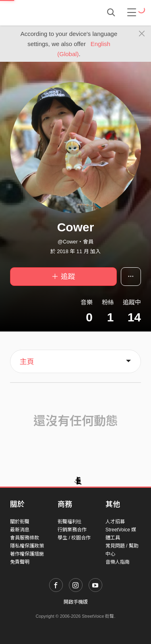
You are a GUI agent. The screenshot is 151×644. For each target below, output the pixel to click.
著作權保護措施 (27, 554)
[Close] (142, 34)
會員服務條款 (25, 538)
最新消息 (20, 530)
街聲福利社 (70, 522)
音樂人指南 (118, 562)
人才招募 (115, 522)
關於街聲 (20, 522)
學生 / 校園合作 (74, 538)
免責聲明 (20, 562)
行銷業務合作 (72, 530)
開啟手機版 (76, 602)
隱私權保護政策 (27, 546)
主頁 (27, 362)
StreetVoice (43, 13)
